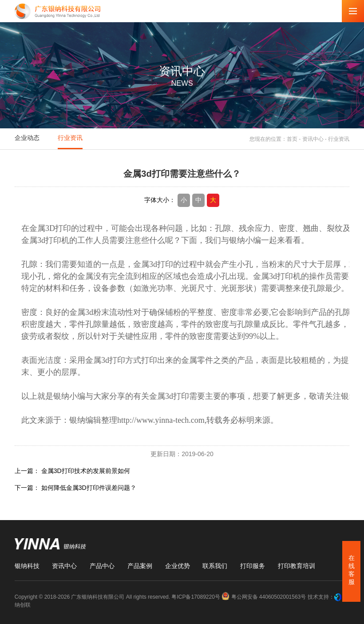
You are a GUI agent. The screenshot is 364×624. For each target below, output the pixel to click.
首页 (292, 139)
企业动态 (27, 138)
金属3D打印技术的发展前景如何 (86, 471)
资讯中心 (313, 139)
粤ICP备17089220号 (196, 597)
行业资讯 (70, 138)
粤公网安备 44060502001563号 (264, 597)
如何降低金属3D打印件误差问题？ (89, 488)
